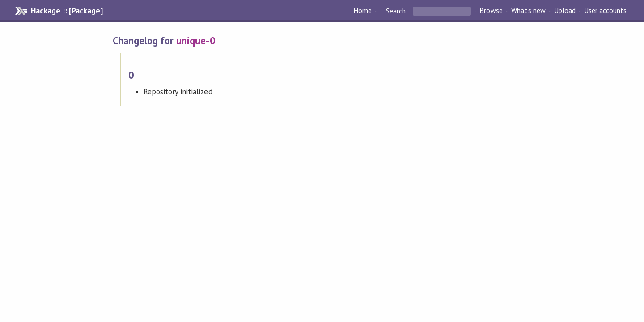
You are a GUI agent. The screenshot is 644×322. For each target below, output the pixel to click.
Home (362, 11)
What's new (528, 11)
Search (396, 11)
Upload (565, 11)
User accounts (605, 11)
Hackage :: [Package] (67, 11)
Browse (491, 11)
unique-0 (196, 40)
